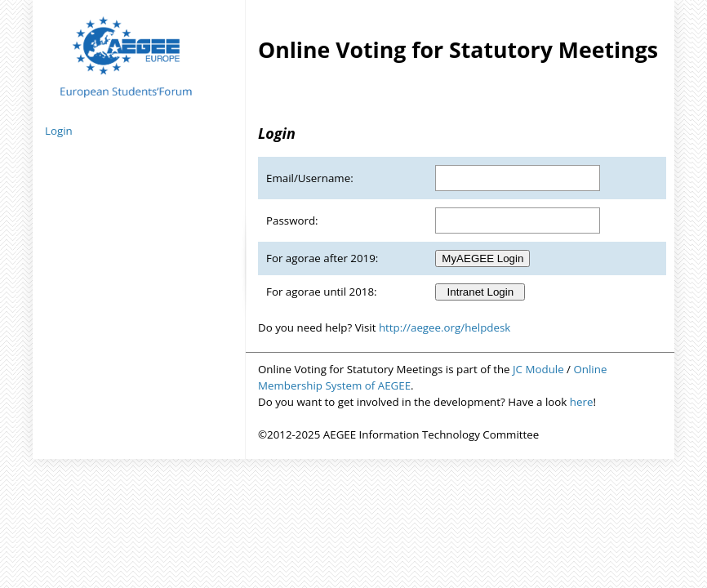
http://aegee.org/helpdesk (445, 327)
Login (59, 131)
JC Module (538, 369)
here (582, 402)
